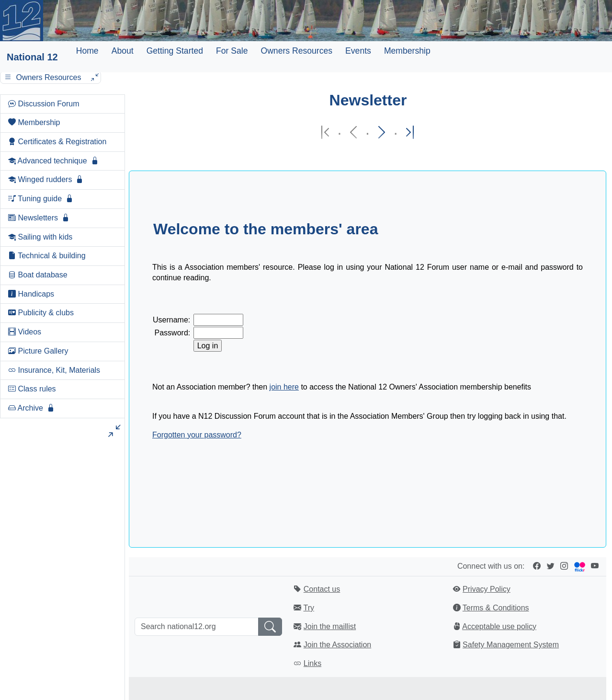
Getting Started (175, 51)
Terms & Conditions (496, 608)
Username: (171, 320)
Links (312, 663)
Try (309, 608)
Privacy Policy (487, 589)
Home (87, 51)
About (123, 51)
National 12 (32, 57)
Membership (407, 51)
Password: (173, 333)
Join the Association (337, 645)
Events (358, 51)
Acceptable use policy (499, 626)
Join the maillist (330, 626)
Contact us (322, 589)
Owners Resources (296, 51)
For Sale (232, 51)
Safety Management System (511, 645)
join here (284, 387)
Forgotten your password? (197, 435)
